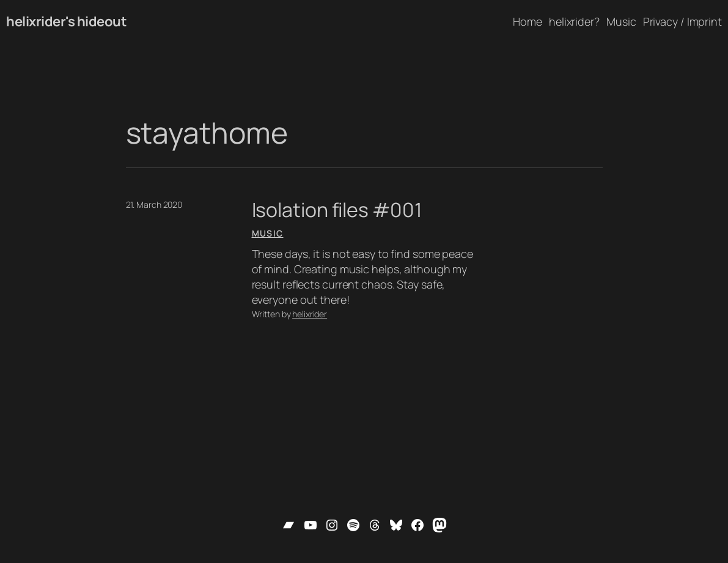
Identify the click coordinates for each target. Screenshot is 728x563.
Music (268, 233)
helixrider (310, 314)
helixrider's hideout (66, 21)
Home (528, 21)
